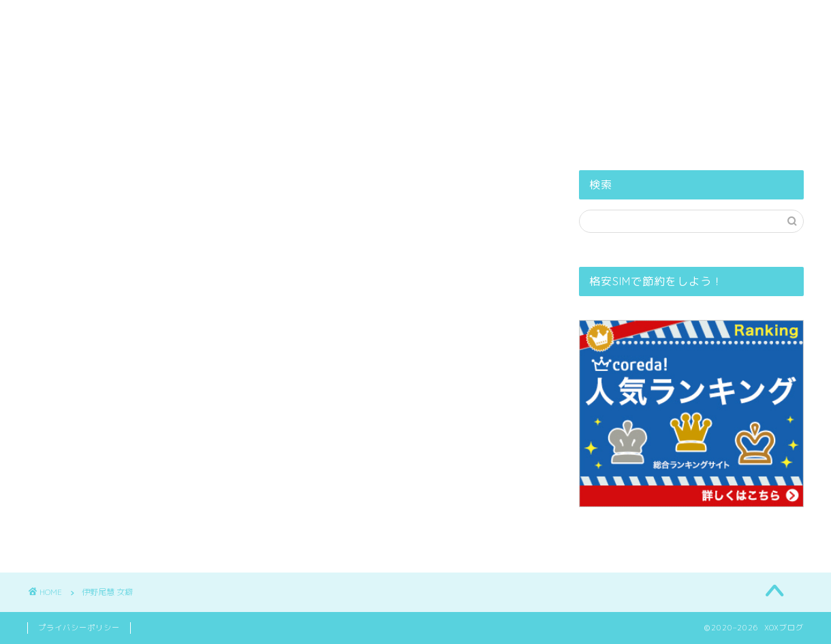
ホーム (267, 64)
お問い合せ (555, 64)
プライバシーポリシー (444, 64)
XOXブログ (416, 24)
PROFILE (338, 64)
